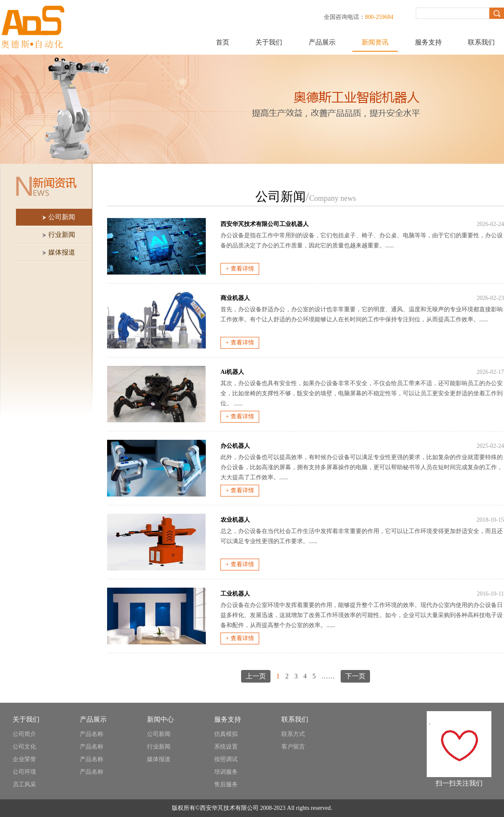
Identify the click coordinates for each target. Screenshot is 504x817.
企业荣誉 (24, 759)
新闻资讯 (375, 42)
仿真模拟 (226, 734)
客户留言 (293, 747)
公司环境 (24, 772)
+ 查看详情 (240, 269)
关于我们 (269, 42)
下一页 (355, 676)
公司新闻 (159, 734)
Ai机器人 (232, 372)
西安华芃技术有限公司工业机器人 (265, 224)
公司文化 (24, 747)
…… (328, 676)
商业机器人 (235, 298)
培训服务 (226, 772)
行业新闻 (159, 747)
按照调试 (226, 759)
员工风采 (24, 784)
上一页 (256, 676)
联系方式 (293, 734)
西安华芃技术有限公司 (229, 808)
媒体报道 (159, 759)
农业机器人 (235, 520)
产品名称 (92, 734)
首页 (223, 42)
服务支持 (428, 42)
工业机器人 (235, 594)
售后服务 (226, 784)
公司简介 (24, 734)
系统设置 (226, 747)
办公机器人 (235, 446)
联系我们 (481, 42)
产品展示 (322, 42)
